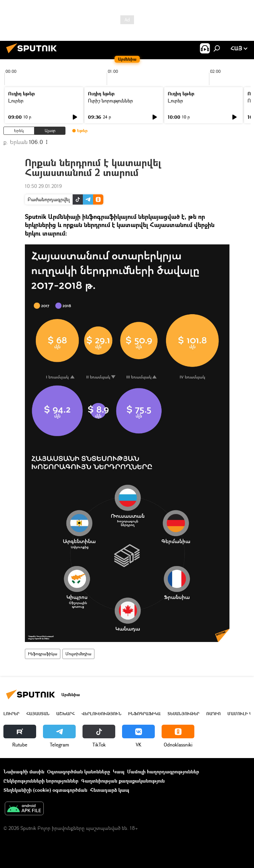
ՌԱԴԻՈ (213, 714)
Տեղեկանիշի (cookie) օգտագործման (45, 790)
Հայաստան (38, 714)
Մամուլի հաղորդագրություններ (163, 771)
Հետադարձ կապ (110, 790)
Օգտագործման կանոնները (79, 771)
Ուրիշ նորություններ (110, 101)
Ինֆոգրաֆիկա (43, 654)
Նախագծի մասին (24, 771)
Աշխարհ (65, 714)
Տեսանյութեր (183, 714)
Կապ (119, 771)
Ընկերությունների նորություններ (41, 781)
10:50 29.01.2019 (43, 186)
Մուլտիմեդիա (78, 654)
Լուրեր (16, 101)
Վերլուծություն (101, 714)
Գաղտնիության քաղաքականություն (123, 781)
